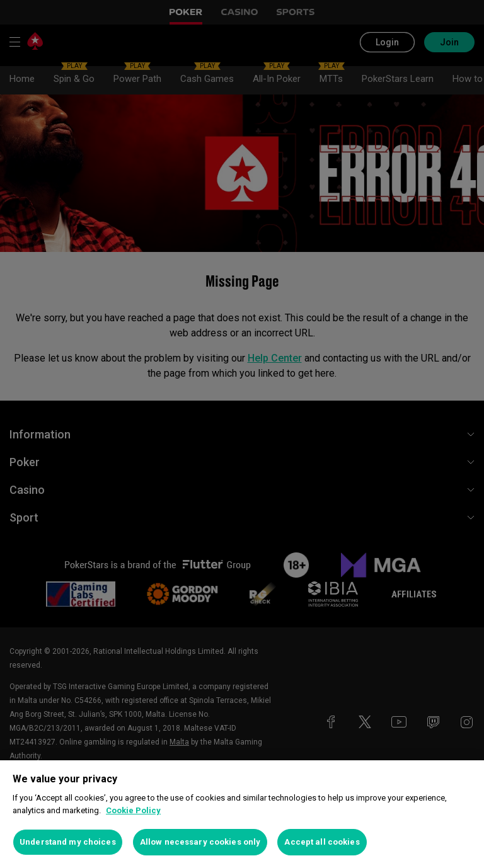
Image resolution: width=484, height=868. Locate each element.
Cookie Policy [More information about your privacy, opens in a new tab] (133, 810)
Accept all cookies (322, 842)
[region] (242, 814)
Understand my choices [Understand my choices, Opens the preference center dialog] (68, 842)
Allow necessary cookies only (200, 842)
